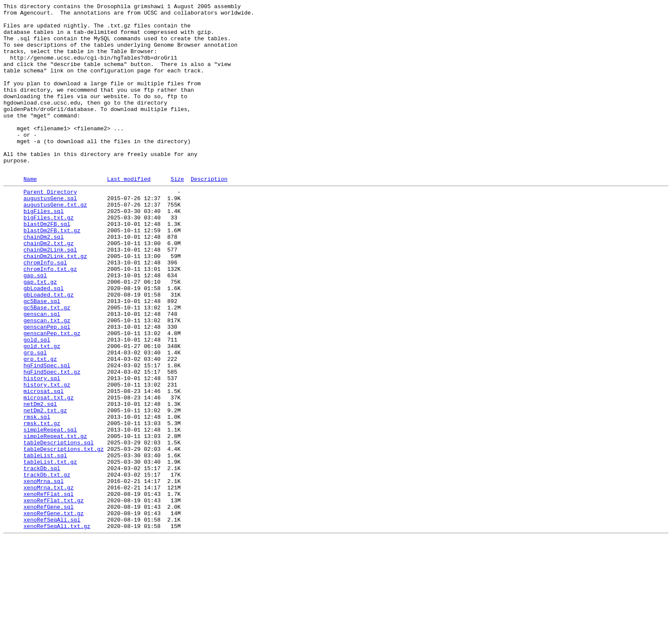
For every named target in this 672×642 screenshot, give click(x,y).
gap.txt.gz (40, 336)
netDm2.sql (40, 482)
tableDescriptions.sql (59, 528)
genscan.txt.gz (47, 382)
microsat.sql (44, 467)
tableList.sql (45, 544)
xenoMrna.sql (44, 575)
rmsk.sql (37, 498)
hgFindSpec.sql (47, 436)
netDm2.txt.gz (45, 490)
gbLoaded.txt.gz (49, 351)
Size (177, 213)
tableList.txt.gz (50, 552)
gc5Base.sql (42, 359)
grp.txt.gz (40, 428)
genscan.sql (42, 374)
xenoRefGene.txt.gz (54, 613)
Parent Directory (50, 228)
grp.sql (35, 420)
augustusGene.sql (50, 235)
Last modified (129, 213)
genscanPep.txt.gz (52, 397)
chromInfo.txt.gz (50, 320)
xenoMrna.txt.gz (49, 582)
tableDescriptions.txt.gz (64, 536)
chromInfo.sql (45, 312)
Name (30, 213)
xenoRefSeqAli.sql (52, 621)
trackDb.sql (42, 559)
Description (209, 213)
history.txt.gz (47, 459)
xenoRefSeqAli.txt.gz (57, 629)
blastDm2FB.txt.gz (52, 274)
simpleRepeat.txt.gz (55, 521)
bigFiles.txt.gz (49, 258)
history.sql (42, 451)
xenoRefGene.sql (49, 606)
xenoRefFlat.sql (49, 590)
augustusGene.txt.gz (55, 243)
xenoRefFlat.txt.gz (54, 598)
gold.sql (37, 405)
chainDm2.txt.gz (49, 289)
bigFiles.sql (44, 251)
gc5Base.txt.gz (47, 366)
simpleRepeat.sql (50, 513)
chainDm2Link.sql (50, 297)
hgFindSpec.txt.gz (52, 444)
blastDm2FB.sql (47, 266)
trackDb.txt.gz (47, 567)
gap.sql (35, 328)
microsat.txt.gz (49, 474)
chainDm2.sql (44, 282)
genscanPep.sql (47, 390)
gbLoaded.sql (44, 343)
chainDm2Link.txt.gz (55, 305)
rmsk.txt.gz (42, 505)
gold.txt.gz (42, 413)
